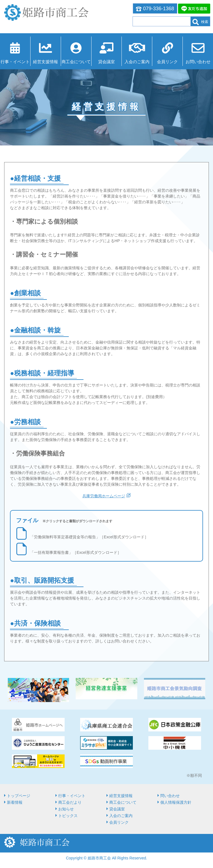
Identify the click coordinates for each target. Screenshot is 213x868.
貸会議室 (106, 62)
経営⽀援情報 (45, 62)
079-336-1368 (155, 9)
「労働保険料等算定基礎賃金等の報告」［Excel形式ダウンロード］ (89, 537)
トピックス (68, 816)
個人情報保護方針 (176, 802)
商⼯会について (76, 62)
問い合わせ (170, 796)
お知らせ (66, 809)
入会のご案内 (137, 62)
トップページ (19, 796)
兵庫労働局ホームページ (104, 496)
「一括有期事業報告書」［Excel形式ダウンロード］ (75, 552)
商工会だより (70, 802)
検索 (200, 22)
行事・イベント (15, 62)
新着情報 (15, 802)
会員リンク (167, 62)
